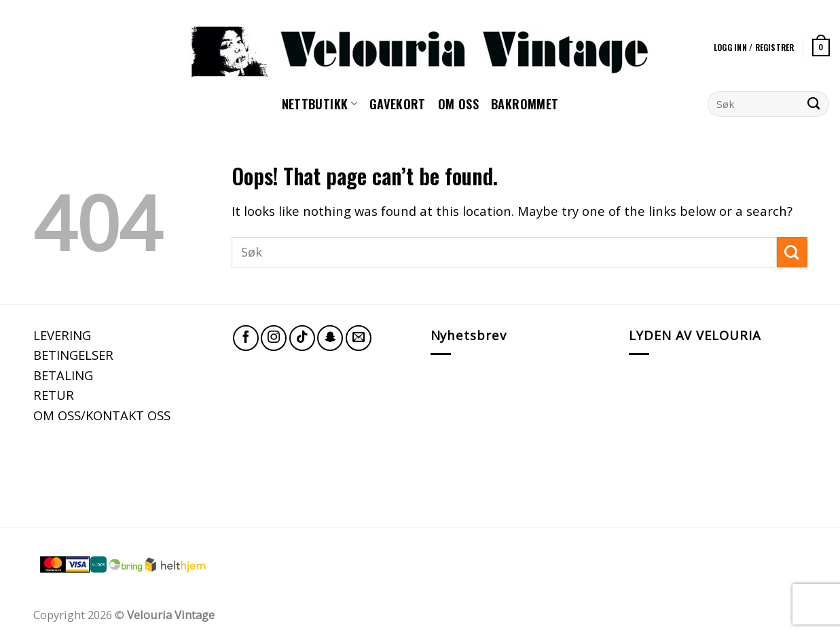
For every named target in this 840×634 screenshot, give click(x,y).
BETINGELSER (73, 355)
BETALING (63, 375)
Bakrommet (525, 104)
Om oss (458, 104)
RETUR (54, 395)
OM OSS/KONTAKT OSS (102, 415)
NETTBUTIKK (319, 104)
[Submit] (814, 104)
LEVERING (62, 335)
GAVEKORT (398, 104)
